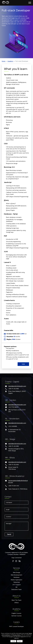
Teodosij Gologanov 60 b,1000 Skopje (16, 450)
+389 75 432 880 (14, 389)
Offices (17, 603)
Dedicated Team (16, 590)
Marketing (17, 582)
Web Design (17, 573)
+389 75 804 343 (14, 486)
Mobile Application (17, 580)
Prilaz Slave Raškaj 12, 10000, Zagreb (17, 392)
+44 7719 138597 (13, 407)
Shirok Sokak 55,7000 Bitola (13, 468)
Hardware (16, 577)
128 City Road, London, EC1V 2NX (17, 411)
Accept (13, 641)
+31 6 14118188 (13, 426)
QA (16, 587)
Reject (20, 641)
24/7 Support (17, 585)
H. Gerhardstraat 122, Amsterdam (15, 431)
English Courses (16, 613)
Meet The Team (17, 600)
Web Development (16, 575)
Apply (23, 364)
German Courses (16, 616)
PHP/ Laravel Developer (16, 626)
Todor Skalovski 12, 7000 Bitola (18, 489)
